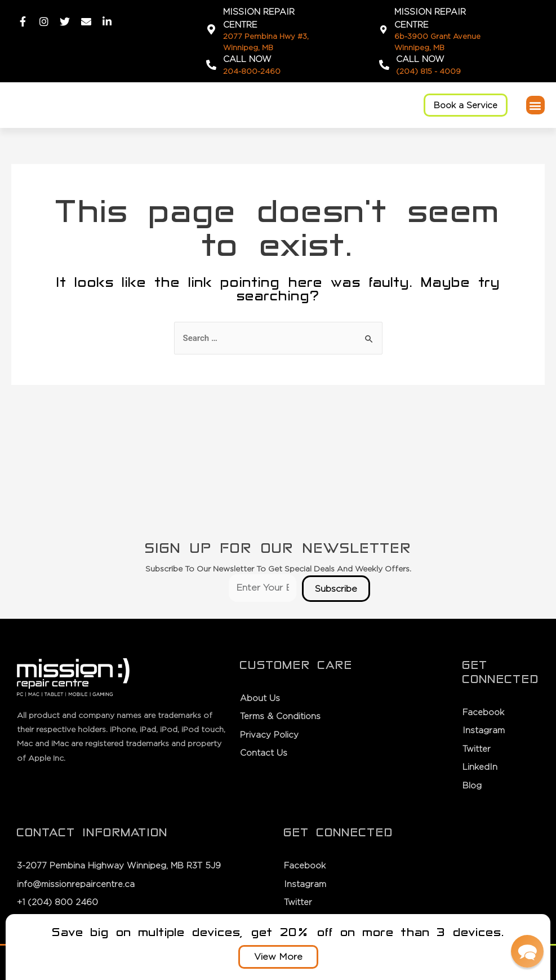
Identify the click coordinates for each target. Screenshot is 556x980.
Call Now (247, 59)
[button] (466, 105)
